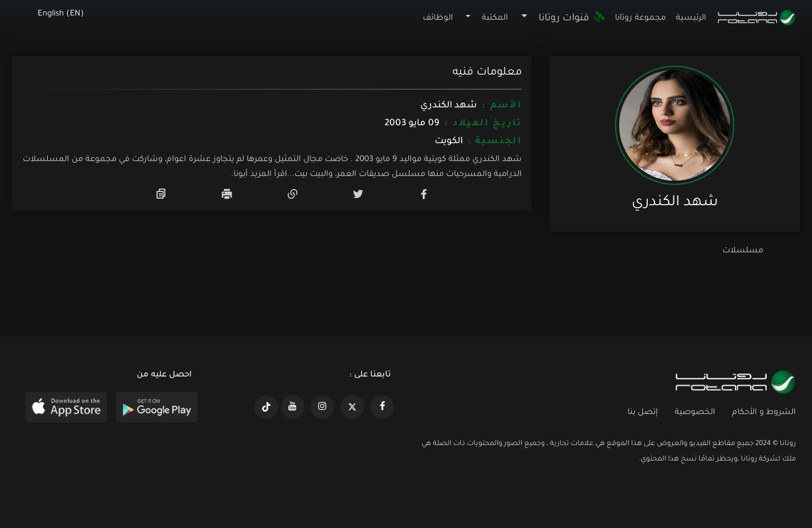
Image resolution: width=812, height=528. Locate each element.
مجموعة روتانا (640, 18)
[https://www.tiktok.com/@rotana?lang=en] (266, 407)
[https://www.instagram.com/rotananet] (322, 407)
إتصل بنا (643, 413)
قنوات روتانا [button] (572, 18)
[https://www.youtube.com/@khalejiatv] (293, 407)
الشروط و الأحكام (764, 413)
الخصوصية (695, 413)
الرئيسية (691, 18)
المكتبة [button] (495, 18)
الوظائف (438, 18)
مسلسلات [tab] (743, 251)
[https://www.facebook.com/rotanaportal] (382, 407)
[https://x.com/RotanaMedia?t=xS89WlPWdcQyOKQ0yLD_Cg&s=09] (352, 407)
